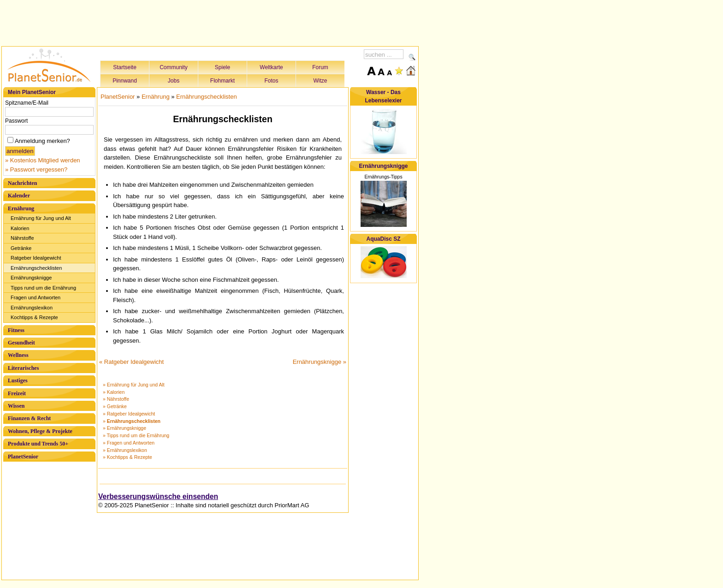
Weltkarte (271, 67)
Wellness (18, 355)
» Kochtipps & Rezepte (127, 457)
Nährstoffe (22, 238)
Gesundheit (21, 343)
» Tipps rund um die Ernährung (136, 435)
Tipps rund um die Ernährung (43, 288)
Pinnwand (125, 81)
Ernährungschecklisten (36, 268)
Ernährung (21, 208)
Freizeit (17, 393)
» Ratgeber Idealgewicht (129, 414)
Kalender (19, 196)
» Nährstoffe (116, 399)
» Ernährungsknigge (124, 428)
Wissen (16, 406)
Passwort (16, 121)
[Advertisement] (210, 22)
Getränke (21, 248)
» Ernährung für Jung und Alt (134, 385)
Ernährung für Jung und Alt (41, 218)
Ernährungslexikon (32, 308)
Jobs (174, 81)
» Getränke (115, 406)
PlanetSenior (23, 457)
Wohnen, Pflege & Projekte (40, 431)
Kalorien (20, 228)
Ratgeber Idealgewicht (36, 258)
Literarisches (23, 368)
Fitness (16, 330)
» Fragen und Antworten (129, 443)
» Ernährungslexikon (125, 450)
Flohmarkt (222, 81)
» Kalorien (114, 392)
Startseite (125, 67)
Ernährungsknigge (31, 278)
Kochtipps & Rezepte (34, 317)
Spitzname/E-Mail (27, 103)
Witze (320, 81)
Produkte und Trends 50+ (38, 444)
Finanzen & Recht (29, 418)
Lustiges (18, 380)
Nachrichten (22, 183)
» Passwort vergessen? (36, 169)
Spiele (222, 67)
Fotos (271, 81)
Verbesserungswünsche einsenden (158, 496)
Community (174, 67)
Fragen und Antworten (36, 297)
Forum (320, 67)
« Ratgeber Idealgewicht (131, 362)
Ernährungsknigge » (320, 362)
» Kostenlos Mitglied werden (43, 160)
